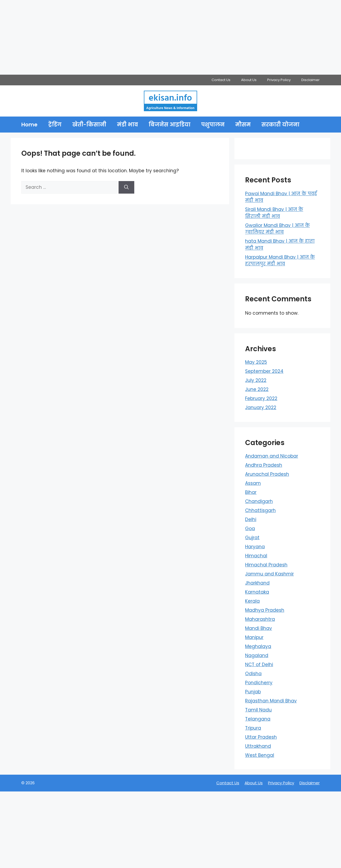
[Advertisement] (160, 37)
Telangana (258, 719)
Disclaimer (310, 80)
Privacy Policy (279, 80)
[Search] (126, 187)
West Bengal (260, 755)
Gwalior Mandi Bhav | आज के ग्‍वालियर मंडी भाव (277, 229)
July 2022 (256, 380)
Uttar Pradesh (261, 737)
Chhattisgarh (260, 510)
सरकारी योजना (280, 125)
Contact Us (221, 80)
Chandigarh (259, 501)
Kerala (252, 601)
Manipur (254, 637)
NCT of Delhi (259, 665)
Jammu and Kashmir (269, 574)
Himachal (256, 556)
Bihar (251, 492)
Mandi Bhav (259, 628)
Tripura (253, 728)
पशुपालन (213, 125)
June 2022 (257, 389)
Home (29, 125)
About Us (249, 80)
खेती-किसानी (89, 125)
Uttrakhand (258, 746)
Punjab (253, 692)
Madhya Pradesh (265, 610)
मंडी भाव (127, 125)
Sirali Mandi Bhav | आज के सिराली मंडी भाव (274, 213)
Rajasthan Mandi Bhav (271, 701)
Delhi (251, 519)
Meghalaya (258, 646)
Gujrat (252, 538)
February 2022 (261, 398)
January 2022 (261, 407)
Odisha (253, 674)
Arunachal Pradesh (267, 474)
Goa (250, 529)
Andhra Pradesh (264, 465)
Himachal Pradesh (266, 565)
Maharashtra (260, 619)
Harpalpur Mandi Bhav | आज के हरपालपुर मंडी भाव (280, 261)
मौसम (243, 125)
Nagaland (257, 655)
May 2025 (256, 362)
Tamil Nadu (258, 710)
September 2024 (264, 371)
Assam (253, 483)
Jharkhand (257, 583)
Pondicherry (259, 683)
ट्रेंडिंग (55, 125)
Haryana (255, 547)
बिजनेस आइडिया (170, 125)
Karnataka (257, 592)
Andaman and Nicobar (272, 456)
